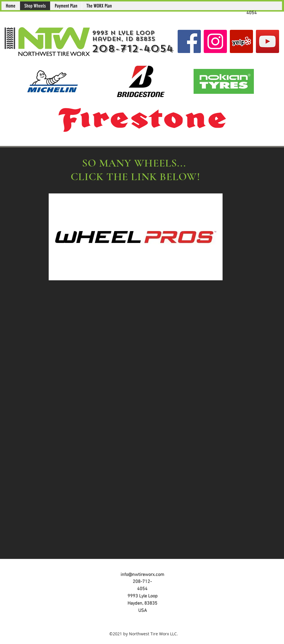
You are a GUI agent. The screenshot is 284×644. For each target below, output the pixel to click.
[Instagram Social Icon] (215, 41)
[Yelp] (241, 41)
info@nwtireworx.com (142, 575)
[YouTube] (267, 41)
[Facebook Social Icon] (189, 41)
